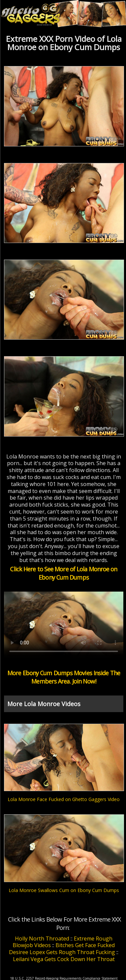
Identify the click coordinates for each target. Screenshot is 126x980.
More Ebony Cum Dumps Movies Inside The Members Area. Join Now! (64, 677)
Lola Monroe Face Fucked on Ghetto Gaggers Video (64, 799)
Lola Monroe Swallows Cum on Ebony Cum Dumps (64, 890)
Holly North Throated (42, 939)
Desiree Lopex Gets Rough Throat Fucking (62, 952)
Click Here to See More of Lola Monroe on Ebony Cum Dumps (63, 573)
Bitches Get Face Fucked (85, 945)
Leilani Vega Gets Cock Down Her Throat (64, 959)
